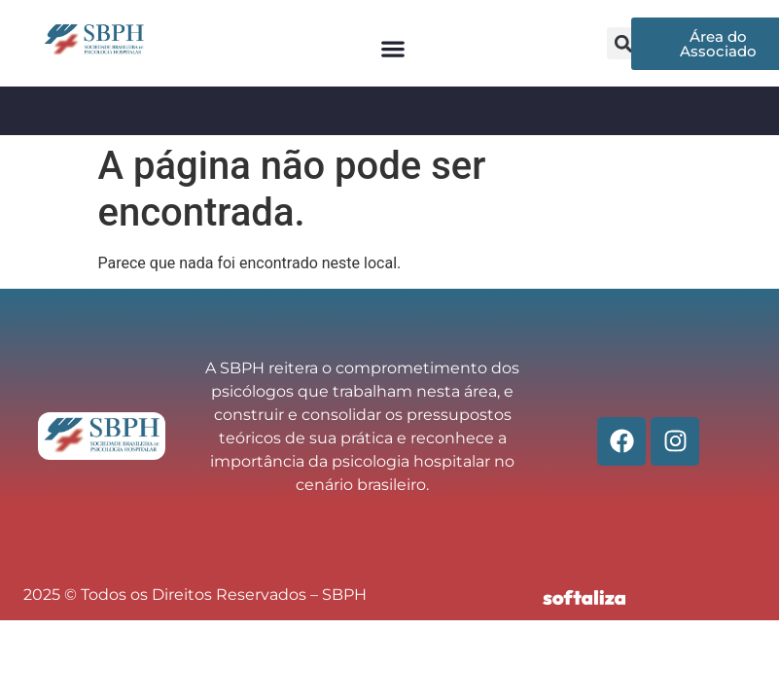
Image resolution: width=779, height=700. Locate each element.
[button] (393, 48)
